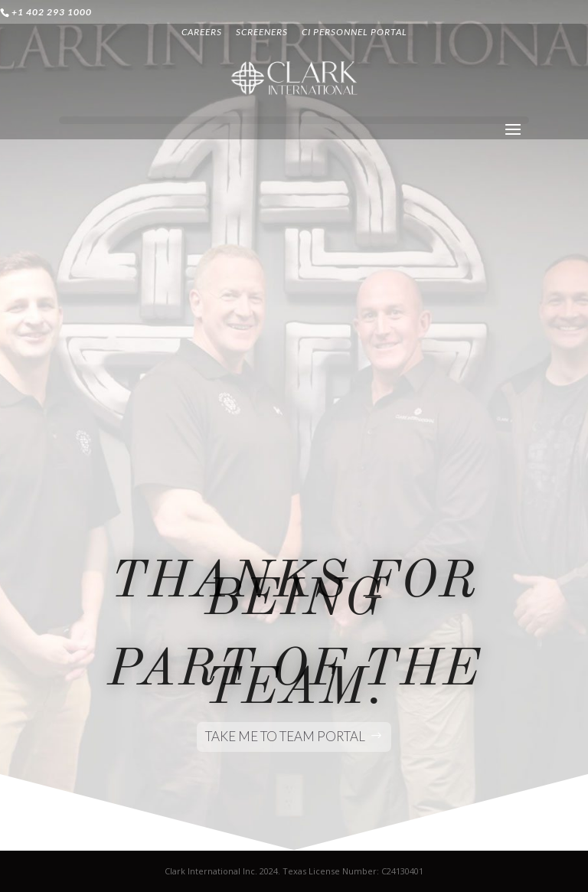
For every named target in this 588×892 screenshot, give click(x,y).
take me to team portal (285, 736)
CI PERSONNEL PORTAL (354, 32)
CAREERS (202, 32)
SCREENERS (262, 32)
